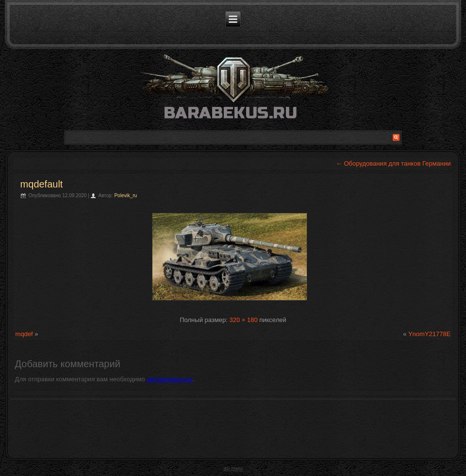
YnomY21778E (429, 334)
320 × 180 (243, 320)
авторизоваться (169, 379)
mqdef (24, 334)
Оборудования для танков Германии (393, 163)
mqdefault (42, 184)
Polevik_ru (125, 195)
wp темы (233, 468)
